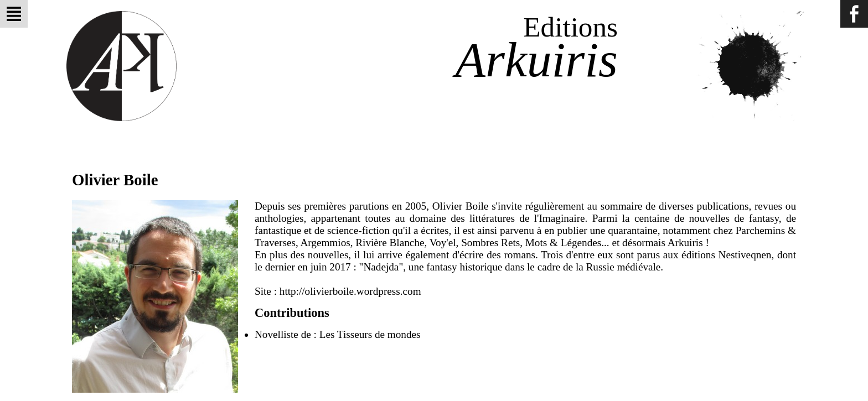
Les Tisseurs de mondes (370, 334)
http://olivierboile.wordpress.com (350, 291)
